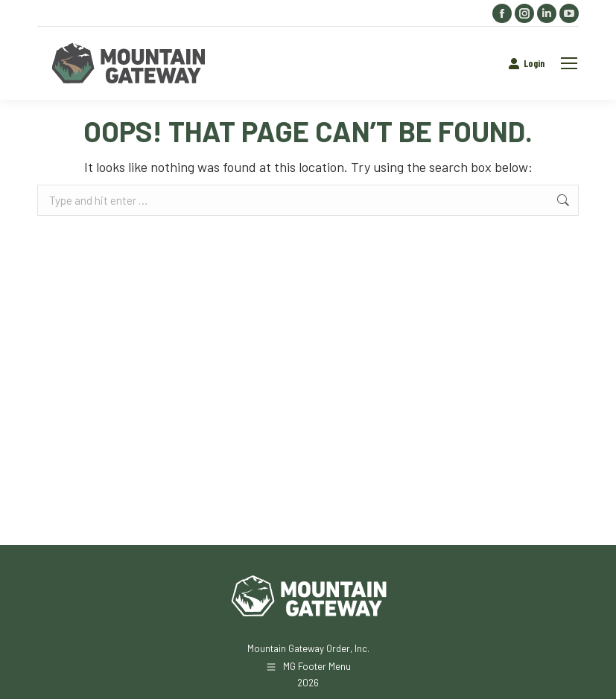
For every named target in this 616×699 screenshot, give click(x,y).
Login (526, 64)
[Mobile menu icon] (569, 63)
